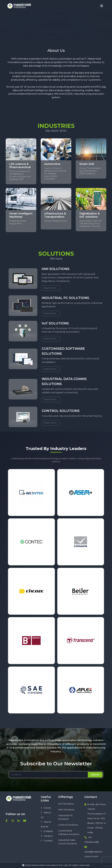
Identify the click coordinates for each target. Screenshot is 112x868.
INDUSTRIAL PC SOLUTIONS (65, 298)
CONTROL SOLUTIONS (61, 411)
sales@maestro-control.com (94, 852)
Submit (95, 775)
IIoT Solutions (66, 804)
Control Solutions (68, 825)
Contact (47, 841)
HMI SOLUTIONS (56, 269)
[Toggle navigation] (102, 6)
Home (46, 808)
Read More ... (51, 288)
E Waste (47, 831)
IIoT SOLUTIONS (55, 323)
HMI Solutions (66, 810)
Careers (47, 836)
